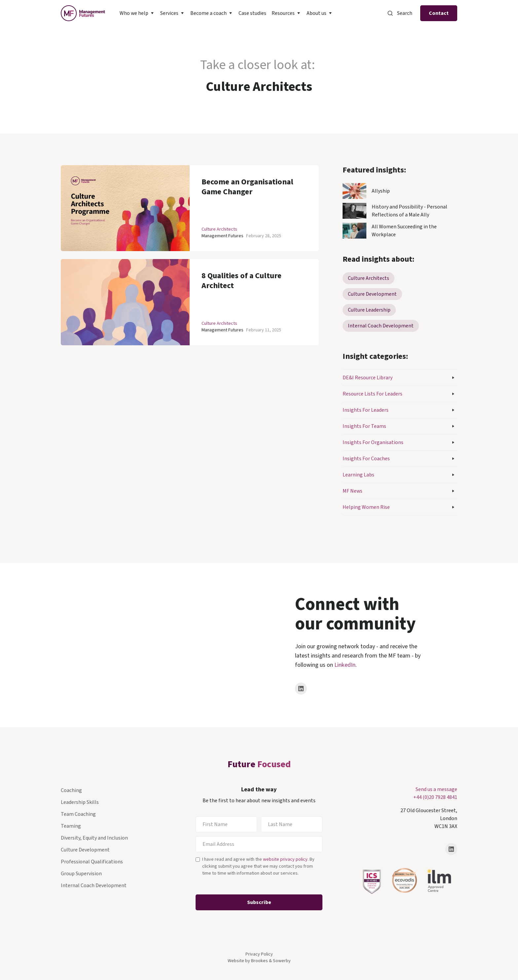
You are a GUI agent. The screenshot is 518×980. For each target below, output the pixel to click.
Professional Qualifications (92, 862)
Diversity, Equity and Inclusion (94, 838)
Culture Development (85, 850)
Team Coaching (78, 814)
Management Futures (222, 236)
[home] (83, 13)
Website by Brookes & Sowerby (259, 961)
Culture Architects (219, 229)
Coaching (71, 790)
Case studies (252, 13)
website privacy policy (285, 859)
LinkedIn (345, 665)
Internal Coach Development (94, 886)
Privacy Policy (259, 954)
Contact (439, 13)
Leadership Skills (80, 802)
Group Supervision (81, 874)
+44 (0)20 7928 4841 (435, 797)
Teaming (71, 826)
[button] (137, 13)
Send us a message (436, 789)
